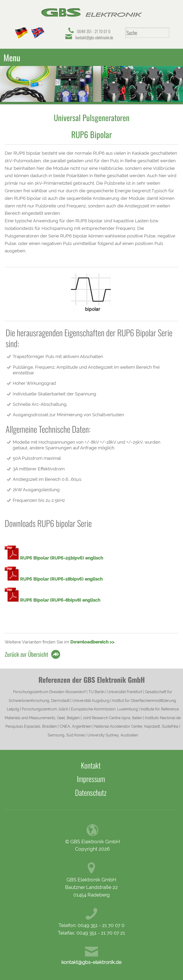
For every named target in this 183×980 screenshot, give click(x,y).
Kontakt (91, 764)
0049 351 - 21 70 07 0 (94, 31)
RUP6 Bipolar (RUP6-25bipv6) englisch (62, 556)
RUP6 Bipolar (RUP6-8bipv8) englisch (60, 598)
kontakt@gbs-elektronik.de (94, 37)
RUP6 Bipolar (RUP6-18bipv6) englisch (61, 577)
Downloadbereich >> (92, 640)
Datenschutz (91, 791)
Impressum (91, 777)
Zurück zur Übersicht (27, 652)
